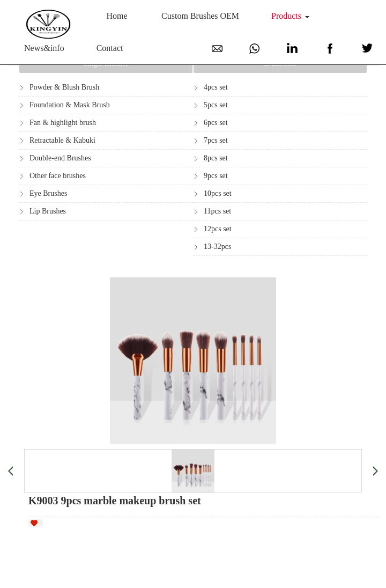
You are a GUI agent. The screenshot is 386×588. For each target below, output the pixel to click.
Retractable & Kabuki (62, 140)
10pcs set (218, 193)
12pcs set (218, 229)
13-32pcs (217, 247)
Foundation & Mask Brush (70, 105)
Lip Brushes (48, 211)
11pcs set (217, 211)
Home (117, 16)
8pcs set (216, 158)
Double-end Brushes (60, 158)
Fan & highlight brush (63, 123)
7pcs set (216, 140)
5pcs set (216, 105)
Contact (110, 48)
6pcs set (216, 123)
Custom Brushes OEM (200, 16)
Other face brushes (58, 176)
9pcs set (216, 176)
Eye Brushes (48, 193)
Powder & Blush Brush (64, 87)
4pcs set (216, 87)
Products (286, 16)
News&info (44, 48)
